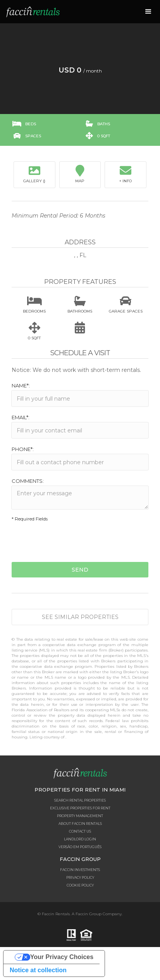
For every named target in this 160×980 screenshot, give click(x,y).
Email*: (21, 417)
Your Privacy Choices (62, 957)
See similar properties (80, 617)
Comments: (28, 481)
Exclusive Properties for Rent (80, 808)
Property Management (80, 816)
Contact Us (80, 831)
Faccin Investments (80, 870)
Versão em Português (80, 847)
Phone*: (23, 449)
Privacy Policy (80, 877)
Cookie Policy (80, 885)
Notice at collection (38, 970)
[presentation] (71, 543)
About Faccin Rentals (80, 824)
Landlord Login (80, 839)
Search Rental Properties (80, 800)
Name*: (21, 385)
